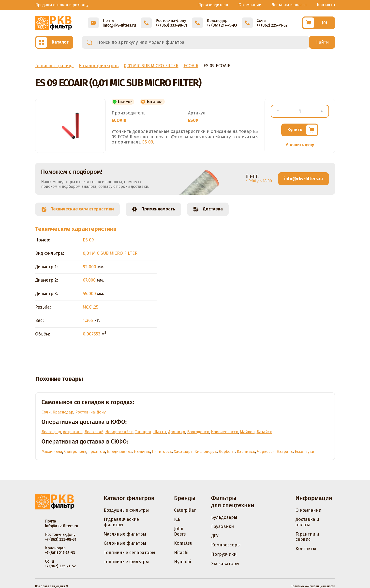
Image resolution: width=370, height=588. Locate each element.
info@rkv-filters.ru (303, 179)
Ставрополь (75, 452)
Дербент (227, 452)
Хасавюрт (183, 452)
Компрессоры (226, 545)
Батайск (264, 432)
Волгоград (51, 432)
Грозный (97, 452)
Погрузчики (224, 554)
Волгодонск (198, 432)
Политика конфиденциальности (313, 586)
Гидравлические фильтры (121, 522)
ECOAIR (119, 120)
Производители (213, 5)
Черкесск (266, 452)
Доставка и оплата (289, 5)
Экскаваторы (225, 564)
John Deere (180, 531)
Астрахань (73, 432)
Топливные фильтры (126, 562)
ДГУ (215, 536)
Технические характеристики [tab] (77, 209)
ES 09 (148, 142)
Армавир (177, 432)
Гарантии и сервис (307, 537)
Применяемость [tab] (153, 209)
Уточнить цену (300, 145)
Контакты (326, 5)
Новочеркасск (224, 432)
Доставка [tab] (208, 209)
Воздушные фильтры (126, 510)
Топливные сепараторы (130, 553)
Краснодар (63, 412)
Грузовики (222, 526)
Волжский (94, 432)
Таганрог (143, 432)
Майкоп (247, 432)
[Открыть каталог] (54, 42)
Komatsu (183, 543)
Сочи (46, 412)
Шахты (160, 432)
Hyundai (183, 562)
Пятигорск (162, 452)
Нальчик (142, 452)
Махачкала (52, 452)
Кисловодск (206, 452)
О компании (250, 5)
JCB (177, 519)
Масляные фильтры (125, 534)
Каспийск (246, 452)
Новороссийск (119, 432)
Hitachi (181, 553)
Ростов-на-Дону (90, 412)
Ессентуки (304, 452)
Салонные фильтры (125, 543)
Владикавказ (119, 452)
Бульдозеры (224, 517)
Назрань (285, 452)
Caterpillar (185, 510)
